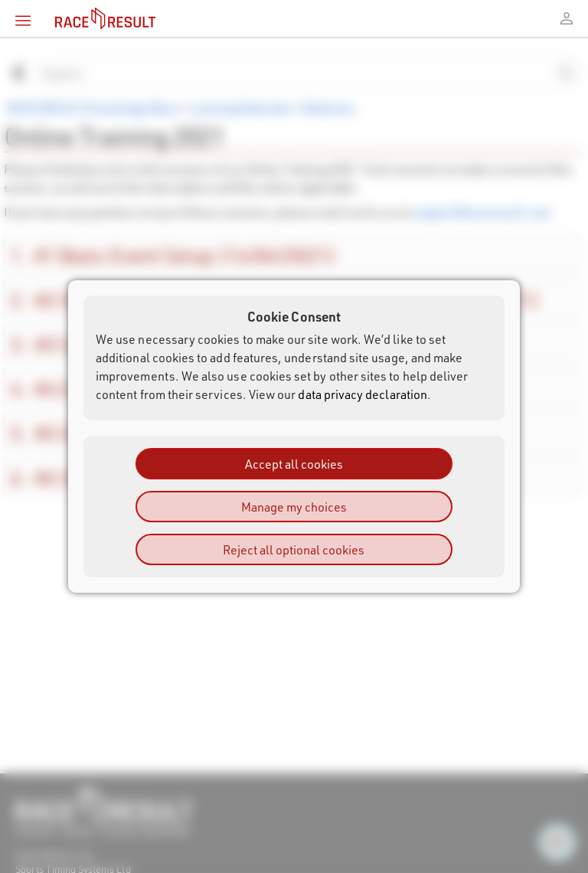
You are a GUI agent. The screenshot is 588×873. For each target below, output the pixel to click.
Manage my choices (294, 507)
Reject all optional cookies (294, 549)
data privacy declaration (363, 394)
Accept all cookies (294, 464)
